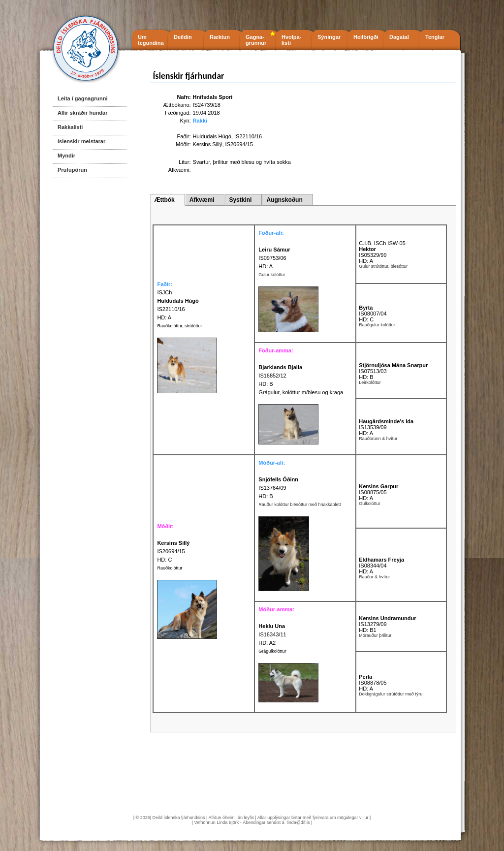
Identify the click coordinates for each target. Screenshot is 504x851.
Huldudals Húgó (212, 136)
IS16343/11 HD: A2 (272, 634)
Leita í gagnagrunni (82, 98)
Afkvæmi (202, 200)
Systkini (240, 200)
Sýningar (329, 37)
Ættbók (164, 200)
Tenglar (435, 37)
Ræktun (220, 37)
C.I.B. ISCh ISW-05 (382, 243)
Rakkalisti (70, 127)
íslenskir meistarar (81, 141)
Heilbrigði (366, 37)
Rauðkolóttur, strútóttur (179, 326)
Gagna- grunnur (256, 40)
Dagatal (399, 37)
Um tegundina (151, 40)
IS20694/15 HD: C (173, 551)
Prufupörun (72, 170)
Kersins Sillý (208, 144)
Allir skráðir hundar (82, 113)
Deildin (183, 37)
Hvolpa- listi (291, 40)
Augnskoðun (284, 200)
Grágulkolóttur (272, 651)
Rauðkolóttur (170, 568)
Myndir (66, 156)
